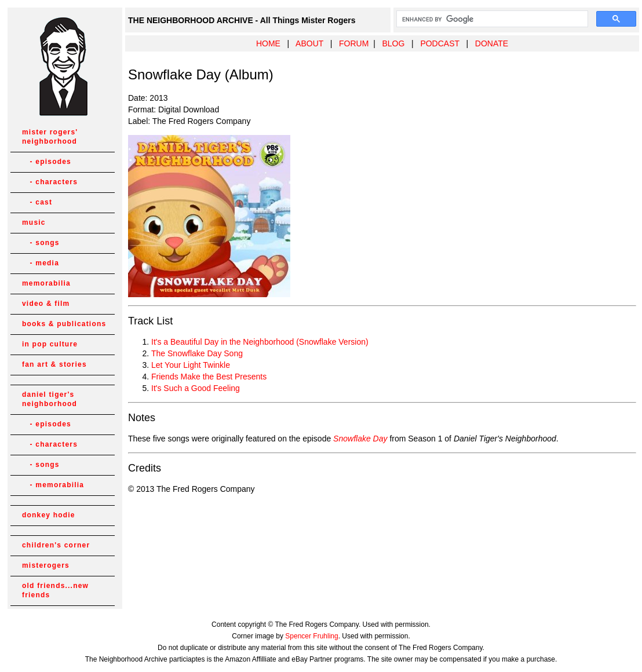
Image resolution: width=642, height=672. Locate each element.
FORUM (354, 43)
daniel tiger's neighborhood (50, 399)
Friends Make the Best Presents (209, 377)
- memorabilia (53, 485)
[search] (491, 19)
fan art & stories (54, 364)
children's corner (56, 545)
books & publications (64, 324)
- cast (37, 202)
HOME (268, 43)
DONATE (492, 43)
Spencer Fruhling (311, 636)
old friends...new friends (55, 590)
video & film (46, 304)
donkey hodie (49, 515)
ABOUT (309, 43)
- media (41, 263)
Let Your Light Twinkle (191, 365)
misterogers (46, 565)
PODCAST (439, 43)
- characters (50, 182)
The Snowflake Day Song (197, 353)
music (34, 222)
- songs (41, 243)
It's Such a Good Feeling (196, 388)
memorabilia (46, 283)
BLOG (393, 43)
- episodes (47, 162)
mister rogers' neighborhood (50, 137)
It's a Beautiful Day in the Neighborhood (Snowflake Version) (260, 342)
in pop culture (50, 344)
